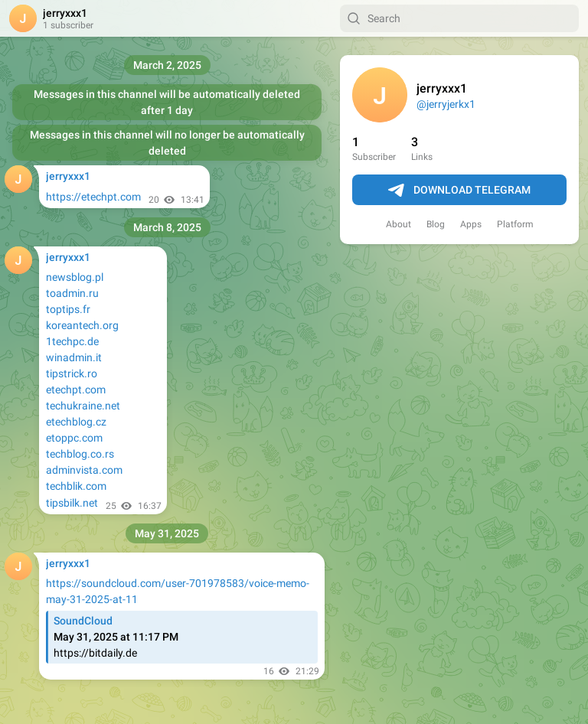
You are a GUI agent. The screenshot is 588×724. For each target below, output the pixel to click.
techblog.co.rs (80, 454)
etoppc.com (74, 438)
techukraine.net (83, 406)
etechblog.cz (76, 422)
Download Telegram (459, 191)
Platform (515, 224)
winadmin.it (74, 357)
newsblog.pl (75, 277)
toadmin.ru (72, 293)
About (399, 224)
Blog (436, 224)
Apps (471, 224)
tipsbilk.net (72, 503)
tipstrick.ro (72, 373)
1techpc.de (72, 341)
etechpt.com (76, 390)
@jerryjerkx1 (446, 104)
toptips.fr (68, 309)
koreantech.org (82, 325)
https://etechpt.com (93, 197)
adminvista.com (84, 470)
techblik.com (76, 486)
